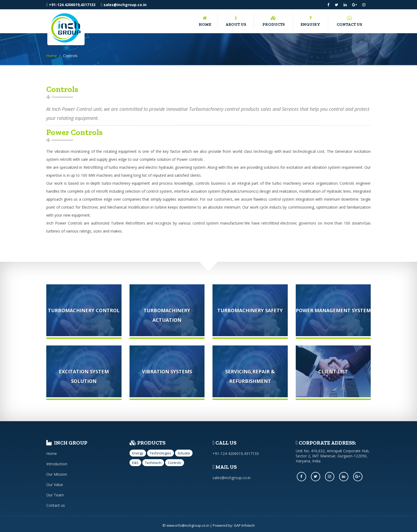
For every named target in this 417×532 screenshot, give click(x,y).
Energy (138, 453)
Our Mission (57, 474)
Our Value (55, 485)
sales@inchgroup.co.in (124, 5)
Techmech (153, 463)
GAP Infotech (244, 525)
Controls (175, 463)
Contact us (349, 21)
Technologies (160, 453)
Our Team (55, 495)
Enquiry (310, 21)
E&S (135, 463)
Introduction (57, 464)
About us (236, 21)
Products (273, 21)
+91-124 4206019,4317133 (71, 5)
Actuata (184, 453)
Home (205, 21)
